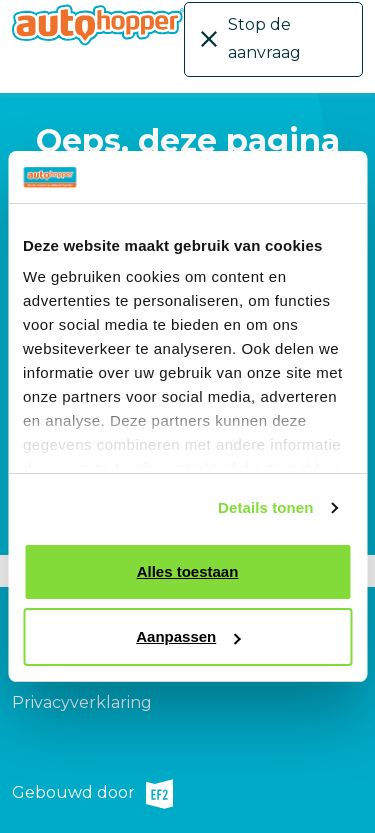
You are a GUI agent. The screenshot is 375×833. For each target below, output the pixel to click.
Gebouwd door (92, 794)
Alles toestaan (188, 571)
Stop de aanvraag (264, 38)
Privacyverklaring (82, 702)
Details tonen (265, 507)
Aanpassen (188, 636)
